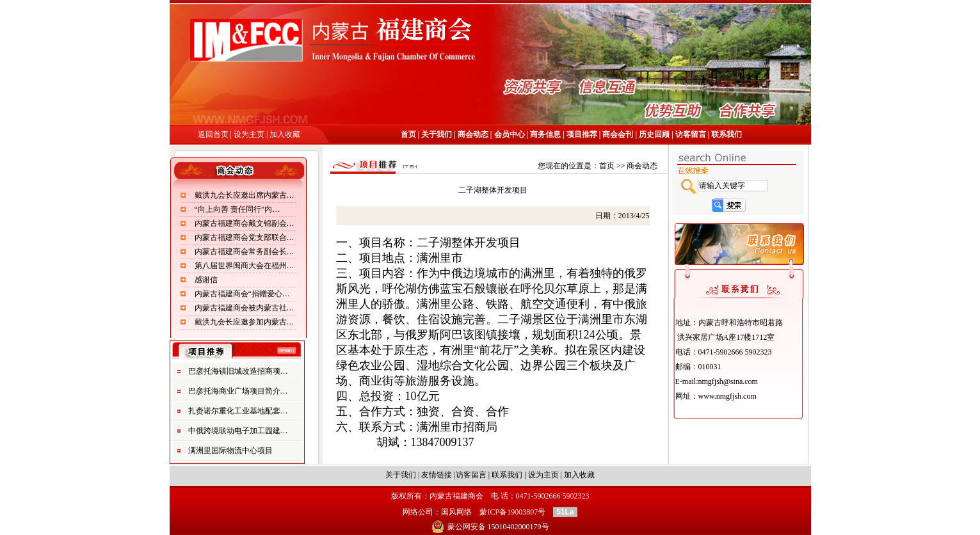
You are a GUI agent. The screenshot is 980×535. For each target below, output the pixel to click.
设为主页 (250, 134)
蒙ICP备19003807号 (512, 512)
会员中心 (510, 134)
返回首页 (213, 134)
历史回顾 (654, 134)
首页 (409, 134)
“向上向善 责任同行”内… (237, 209)
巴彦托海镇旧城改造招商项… (238, 371)
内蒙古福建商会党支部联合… (245, 237)
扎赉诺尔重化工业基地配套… (238, 411)
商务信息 (545, 134)
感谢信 (206, 280)
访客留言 (691, 134)
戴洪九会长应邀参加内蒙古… (245, 322)
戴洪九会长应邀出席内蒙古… (245, 195)
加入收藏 (285, 134)
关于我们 (437, 134)
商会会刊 (617, 134)
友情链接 (437, 475)
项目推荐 (582, 134)
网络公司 (418, 512)
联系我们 (727, 134)
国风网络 (456, 512)
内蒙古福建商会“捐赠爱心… (242, 294)
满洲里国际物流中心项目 (230, 451)
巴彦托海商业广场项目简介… (238, 391)
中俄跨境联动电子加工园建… (238, 431)
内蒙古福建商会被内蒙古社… (245, 308)
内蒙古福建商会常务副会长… (245, 252)
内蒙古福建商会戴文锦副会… (245, 223)
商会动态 (472, 134)
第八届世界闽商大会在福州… (245, 266)
